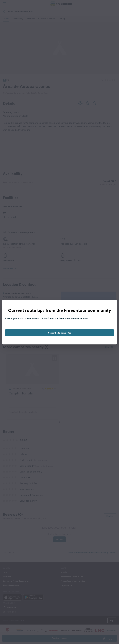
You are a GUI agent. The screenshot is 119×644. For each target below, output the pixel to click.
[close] (111, 305)
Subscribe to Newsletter (60, 333)
